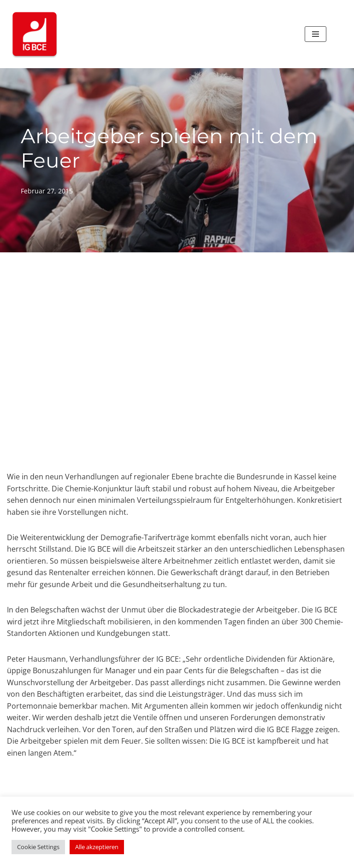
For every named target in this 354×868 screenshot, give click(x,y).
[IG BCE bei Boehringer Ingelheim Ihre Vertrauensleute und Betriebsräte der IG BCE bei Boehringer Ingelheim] (35, 34)
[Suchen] (337, 34)
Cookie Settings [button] (38, 847)
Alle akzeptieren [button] (97, 847)
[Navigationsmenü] (316, 34)
